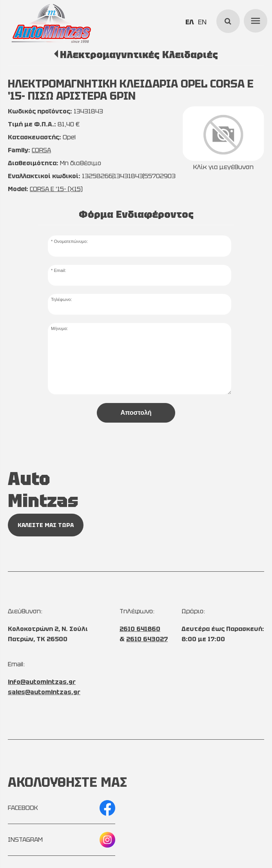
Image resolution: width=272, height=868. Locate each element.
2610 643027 (147, 639)
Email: (60, 270)
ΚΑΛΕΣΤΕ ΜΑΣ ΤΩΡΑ (46, 525)
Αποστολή (136, 413)
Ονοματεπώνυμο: (71, 241)
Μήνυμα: (59, 328)
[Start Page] (51, 24)
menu (254, 20)
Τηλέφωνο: (62, 299)
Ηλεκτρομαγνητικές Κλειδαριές (139, 55)
